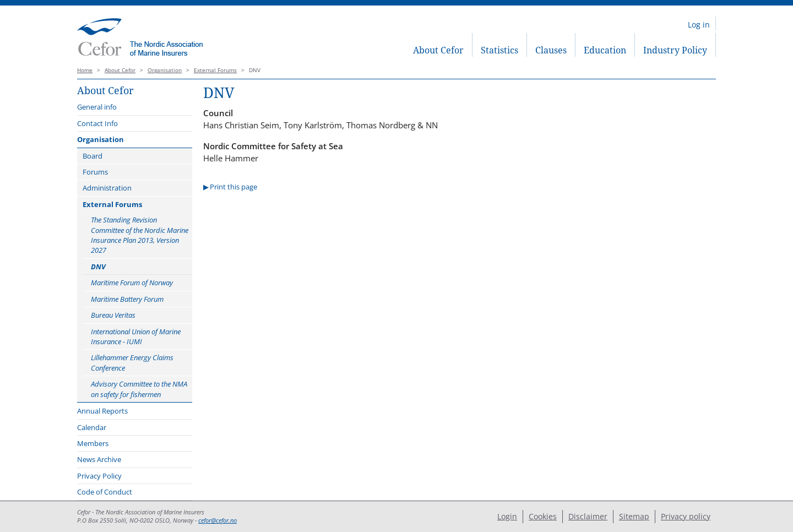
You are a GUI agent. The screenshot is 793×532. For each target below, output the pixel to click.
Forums (95, 172)
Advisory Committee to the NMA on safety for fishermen (139, 389)
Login (507, 516)
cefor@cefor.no (218, 520)
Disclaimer (588, 516)
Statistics (499, 50)
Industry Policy (675, 50)
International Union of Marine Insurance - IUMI (136, 336)
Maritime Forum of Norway (132, 283)
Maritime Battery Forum (127, 299)
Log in (699, 25)
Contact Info (97, 123)
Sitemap (634, 516)
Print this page (233, 187)
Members (93, 443)
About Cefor (438, 50)
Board (93, 156)
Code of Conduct (105, 492)
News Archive (99, 459)
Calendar (92, 427)
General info (97, 107)
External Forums (215, 70)
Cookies (543, 516)
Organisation (165, 70)
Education (605, 50)
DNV (98, 267)
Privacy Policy (99, 476)
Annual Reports (102, 411)
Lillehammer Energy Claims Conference (132, 362)
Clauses (551, 50)
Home (85, 70)
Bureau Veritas (113, 315)
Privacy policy (686, 516)
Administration (107, 188)
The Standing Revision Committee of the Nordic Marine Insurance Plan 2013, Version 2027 (140, 235)
